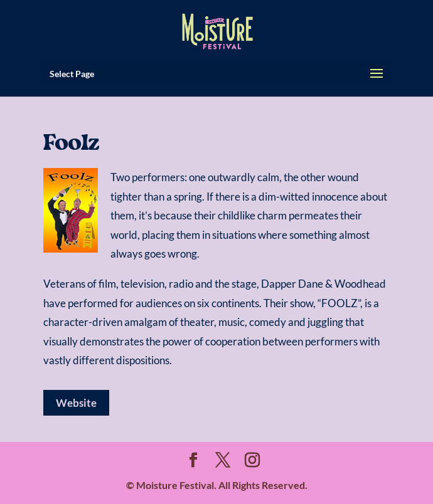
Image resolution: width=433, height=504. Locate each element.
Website (76, 403)
